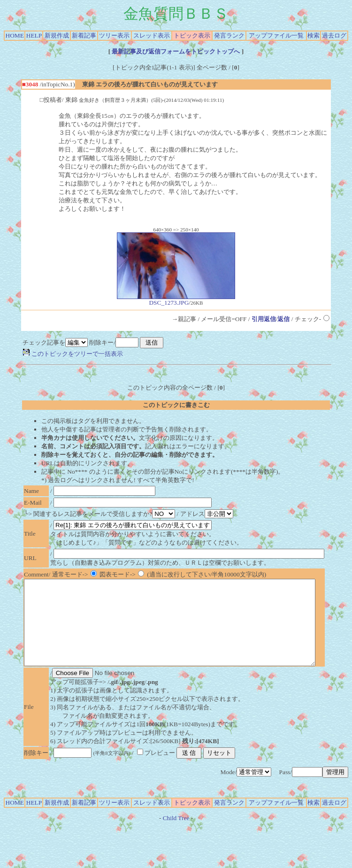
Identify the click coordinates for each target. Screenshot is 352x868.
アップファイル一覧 (276, 35)
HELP (34, 35)
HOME (15, 35)
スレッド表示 (152, 35)
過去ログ (334, 35)
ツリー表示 (114, 35)
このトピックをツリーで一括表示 (73, 354)
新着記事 (84, 35)
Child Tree (176, 835)
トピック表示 (192, 35)
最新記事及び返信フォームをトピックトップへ (176, 51)
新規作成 (57, 35)
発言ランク (229, 35)
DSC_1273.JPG (176, 300)
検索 (314, 35)
